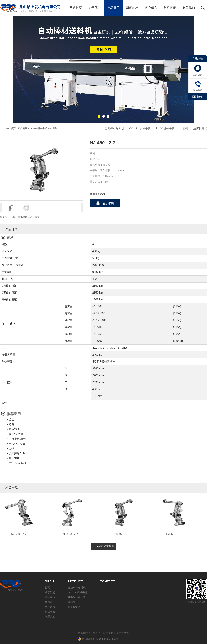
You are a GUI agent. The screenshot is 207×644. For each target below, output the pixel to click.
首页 (13, 128)
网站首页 (76, 8)
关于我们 (94, 8)
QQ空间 (14, 217)
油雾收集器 (200, 128)
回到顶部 (198, 97)
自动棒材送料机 (114, 128)
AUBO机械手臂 (165, 128)
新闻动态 (132, 8)
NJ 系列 (53, 128)
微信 (37, 217)
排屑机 (184, 128)
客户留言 (151, 8)
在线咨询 (108, 203)
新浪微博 (23, 217)
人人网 (31, 217)
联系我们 (189, 8)
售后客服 (170, 8)
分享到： (5, 217)
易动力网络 (122, 633)
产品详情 (12, 229)
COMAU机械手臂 (38, 128)
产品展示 (113, 8)
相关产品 (12, 488)
